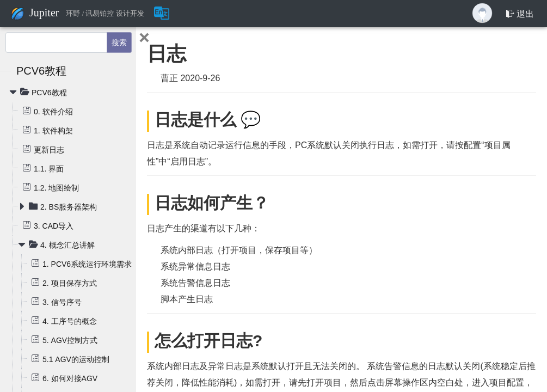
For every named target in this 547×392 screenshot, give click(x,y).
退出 (520, 14)
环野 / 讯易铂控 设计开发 (105, 14)
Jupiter (44, 13)
